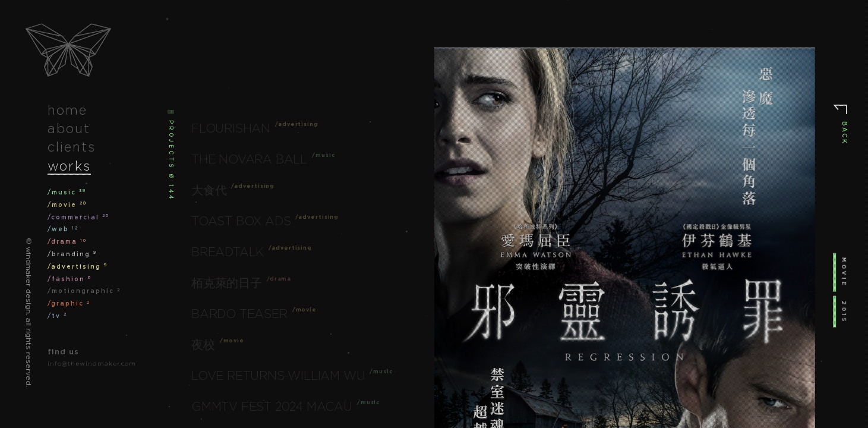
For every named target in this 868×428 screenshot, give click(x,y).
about (69, 128)
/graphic (69, 303)
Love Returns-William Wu (278, 376)
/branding (72, 254)
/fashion (70, 279)
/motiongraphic (84, 291)
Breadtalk (228, 252)
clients (72, 147)
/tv (57, 316)
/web (63, 229)
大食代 (209, 190)
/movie (67, 205)
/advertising (78, 267)
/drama (67, 242)
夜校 (203, 345)
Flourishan (231, 128)
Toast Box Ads (241, 221)
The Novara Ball (249, 159)
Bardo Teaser (239, 314)
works (69, 166)
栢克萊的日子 (227, 283)
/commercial (78, 217)
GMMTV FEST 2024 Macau (272, 407)
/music (67, 192)
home (67, 110)
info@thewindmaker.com (92, 364)
